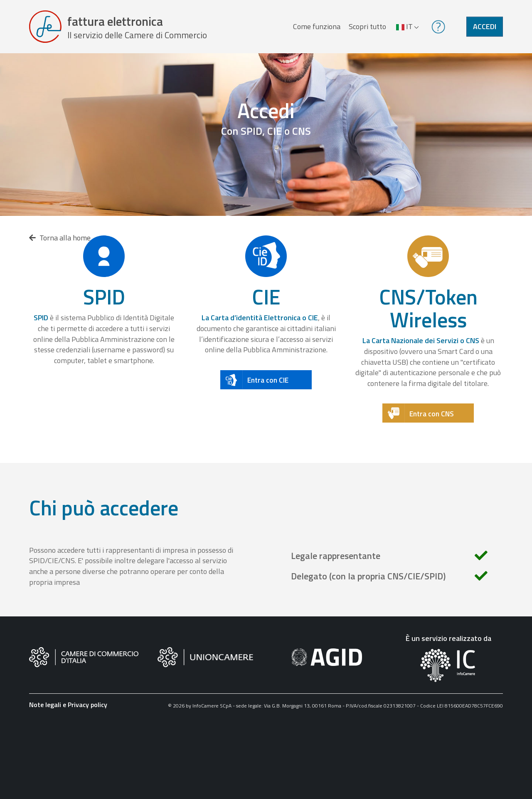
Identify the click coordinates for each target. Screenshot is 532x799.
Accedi (485, 26)
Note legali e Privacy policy (68, 705)
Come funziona (317, 26)
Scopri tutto (367, 26)
